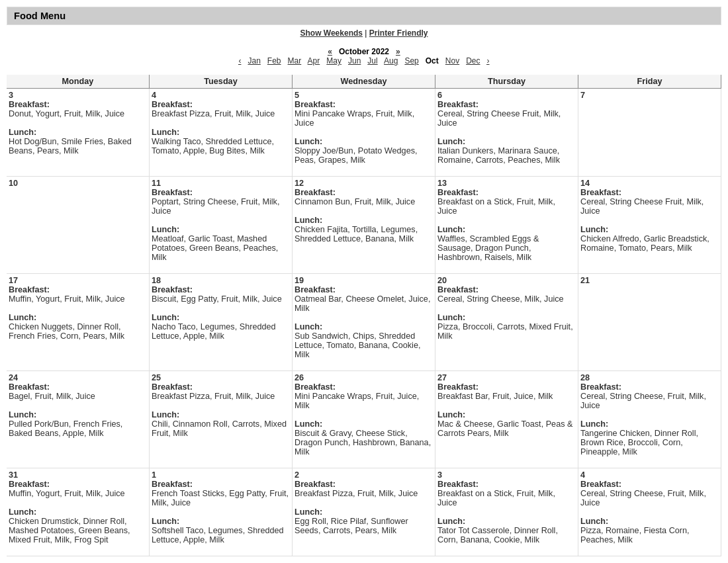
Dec (473, 61)
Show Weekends (332, 33)
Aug (391, 61)
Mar (295, 61)
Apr (314, 61)
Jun (354, 61)
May (334, 61)
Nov (452, 61)
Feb (274, 61)
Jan (254, 61)
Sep (411, 61)
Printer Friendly (399, 33)
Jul (372, 61)
